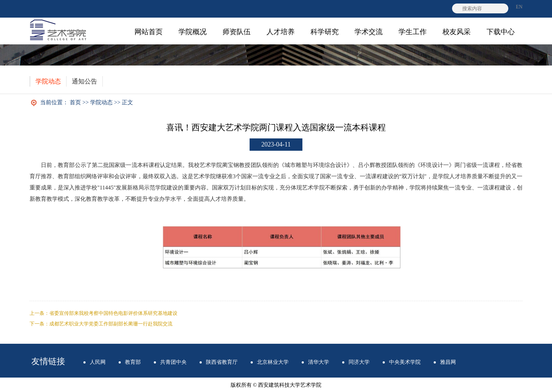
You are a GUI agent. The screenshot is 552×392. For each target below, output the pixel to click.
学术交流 (369, 32)
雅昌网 (448, 362)
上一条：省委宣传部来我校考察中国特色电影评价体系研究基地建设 (103, 313)
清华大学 (319, 362)
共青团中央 (173, 362)
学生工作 (413, 32)
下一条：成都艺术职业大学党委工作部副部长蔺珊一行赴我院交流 (101, 324)
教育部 (133, 362)
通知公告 (84, 81)
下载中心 (501, 32)
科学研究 (325, 32)
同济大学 (359, 362)
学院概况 (193, 32)
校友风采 (457, 32)
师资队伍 (237, 32)
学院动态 (48, 81)
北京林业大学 (273, 362)
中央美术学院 (405, 362)
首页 (75, 102)
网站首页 (149, 32)
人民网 (98, 362)
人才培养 (281, 32)
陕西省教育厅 (222, 362)
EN (519, 7)
